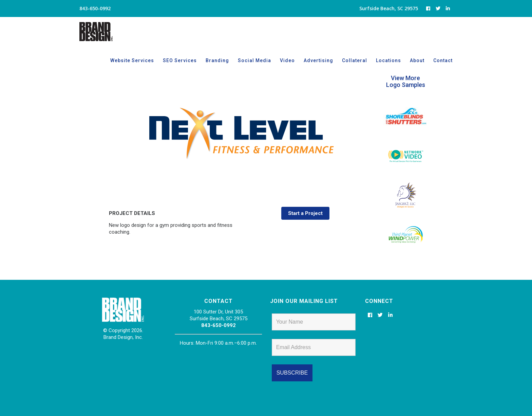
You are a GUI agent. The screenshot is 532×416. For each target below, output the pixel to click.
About (417, 60)
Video (287, 60)
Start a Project (305, 213)
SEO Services (180, 60)
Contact (443, 60)
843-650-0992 (218, 325)
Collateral (355, 60)
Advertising (318, 60)
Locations (388, 60)
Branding (217, 60)
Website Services (132, 60)
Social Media (254, 60)
